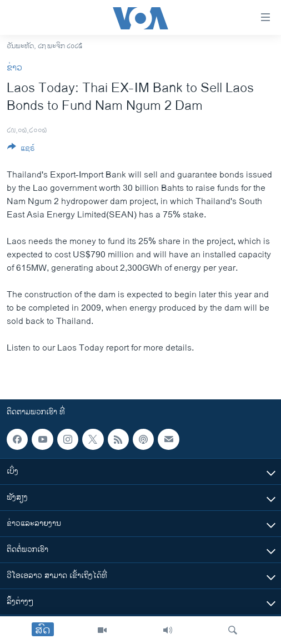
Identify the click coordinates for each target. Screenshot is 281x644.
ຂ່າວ (14, 68)
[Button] (21, 150)
